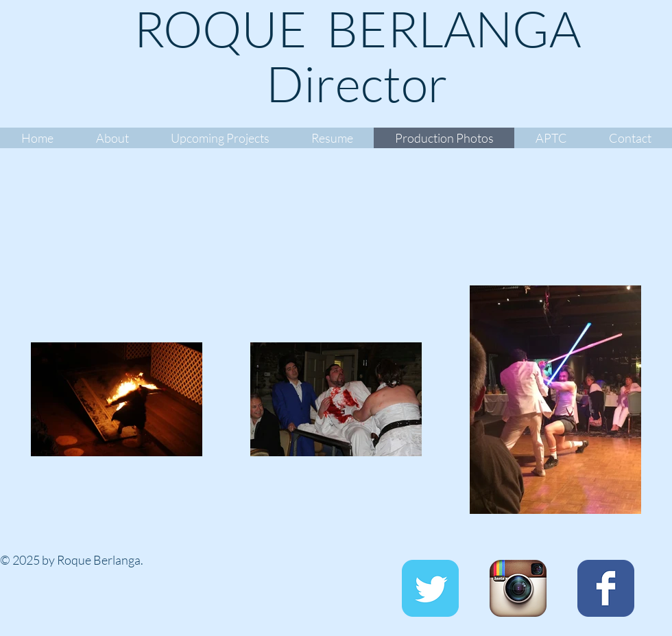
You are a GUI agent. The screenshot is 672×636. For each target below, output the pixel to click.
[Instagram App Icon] (518, 588)
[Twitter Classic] (430, 588)
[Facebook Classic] (606, 588)
